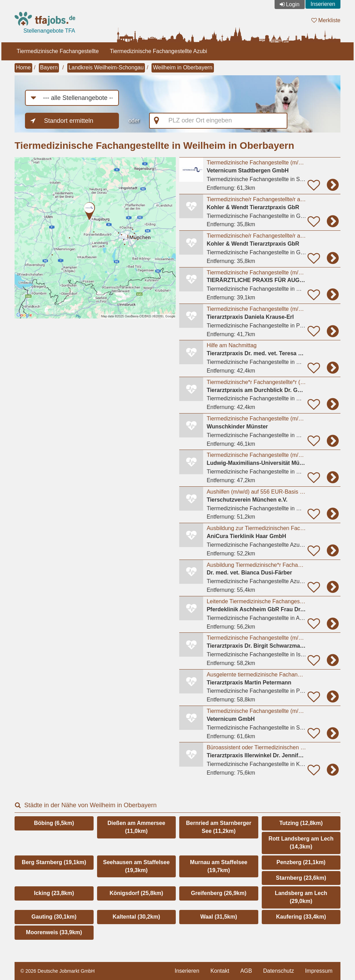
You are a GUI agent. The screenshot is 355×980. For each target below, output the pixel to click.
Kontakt (220, 971)
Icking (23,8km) (54, 893)
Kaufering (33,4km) (301, 917)
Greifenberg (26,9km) (219, 893)
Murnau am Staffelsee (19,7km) (219, 866)
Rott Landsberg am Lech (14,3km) (301, 843)
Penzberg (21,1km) (301, 862)
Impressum (319, 971)
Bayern (49, 67)
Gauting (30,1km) (54, 917)
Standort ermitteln (69, 121)
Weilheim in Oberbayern (183, 67)
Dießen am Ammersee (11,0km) (136, 827)
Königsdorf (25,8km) (136, 893)
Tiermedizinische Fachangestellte (58, 51)
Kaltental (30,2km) (136, 917)
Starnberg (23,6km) (301, 878)
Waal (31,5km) (219, 917)
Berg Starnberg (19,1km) (54, 862)
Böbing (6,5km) (54, 823)
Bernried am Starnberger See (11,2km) (219, 827)
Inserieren (323, 4)
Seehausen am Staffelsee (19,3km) (136, 866)
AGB (246, 971)
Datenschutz (279, 971)
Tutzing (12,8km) (301, 823)
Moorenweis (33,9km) (54, 932)
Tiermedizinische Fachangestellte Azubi (158, 51)
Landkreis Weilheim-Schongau (106, 67)
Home (23, 67)
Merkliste (326, 20)
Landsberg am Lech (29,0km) (301, 897)
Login (293, 4)
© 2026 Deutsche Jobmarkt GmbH (58, 971)
